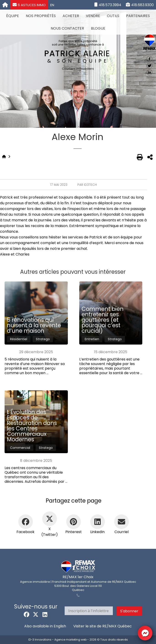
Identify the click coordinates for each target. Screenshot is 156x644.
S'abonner (129, 611)
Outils (113, 16)
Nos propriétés (41, 16)
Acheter (71, 16)
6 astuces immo (29, 5)
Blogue (98, 28)
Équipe (13, 16)
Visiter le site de (103, 626)
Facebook (25, 532)
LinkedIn (97, 532)
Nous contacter (67, 28)
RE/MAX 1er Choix (78, 577)
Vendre (93, 16)
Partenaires (138, 16)
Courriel (122, 532)
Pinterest (74, 532)
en (52, 5)
